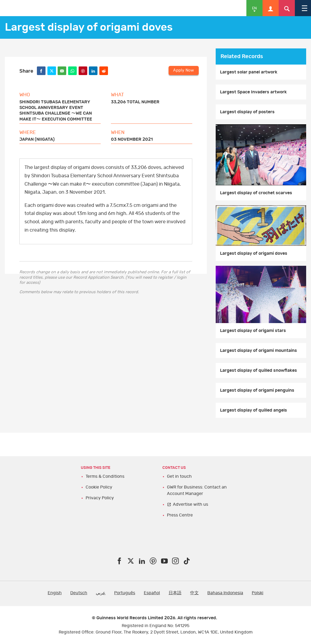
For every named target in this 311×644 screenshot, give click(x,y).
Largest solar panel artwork (249, 72)
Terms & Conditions (105, 476)
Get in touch (179, 476)
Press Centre (180, 515)
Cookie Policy (99, 487)
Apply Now (184, 70)
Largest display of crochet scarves (256, 193)
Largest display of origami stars (253, 331)
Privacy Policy (100, 498)
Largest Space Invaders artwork (253, 92)
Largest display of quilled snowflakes (258, 370)
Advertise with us (191, 504)
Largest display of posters (247, 112)
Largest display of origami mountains (258, 351)
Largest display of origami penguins (257, 390)
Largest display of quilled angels (254, 410)
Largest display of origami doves (254, 253)
